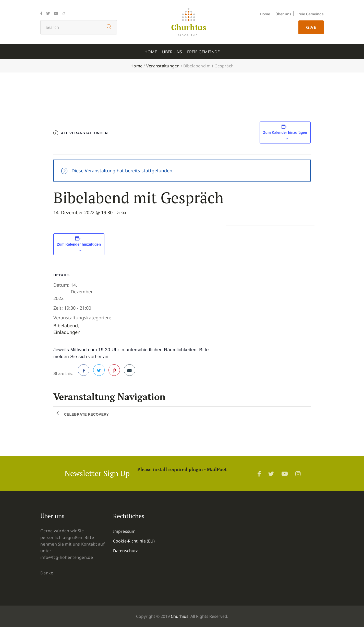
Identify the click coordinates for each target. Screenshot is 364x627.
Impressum (124, 531)
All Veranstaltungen (84, 133)
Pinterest (114, 372)
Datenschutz (125, 551)
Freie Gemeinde (310, 14)
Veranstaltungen (163, 66)
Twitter (99, 372)
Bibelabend (66, 325)
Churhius (180, 616)
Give (311, 27)
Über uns (283, 14)
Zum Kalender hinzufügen (285, 132)
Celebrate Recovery (86, 414)
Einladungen (67, 332)
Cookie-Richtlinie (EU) (134, 541)
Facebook (84, 372)
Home (265, 14)
